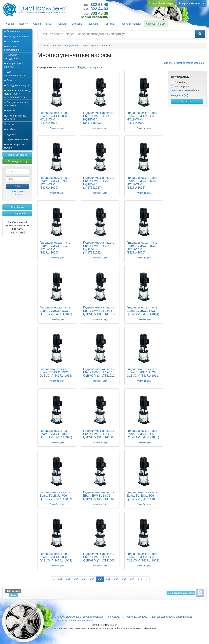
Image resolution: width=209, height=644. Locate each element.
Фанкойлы (10, 129)
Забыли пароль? (17, 192)
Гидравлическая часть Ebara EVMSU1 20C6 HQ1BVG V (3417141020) (142, 247)
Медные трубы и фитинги (14, 146)
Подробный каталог (130, 24)
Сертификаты (17, 214)
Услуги (50, 24)
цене (81, 67)
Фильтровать (187, 101)
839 (124, 579)
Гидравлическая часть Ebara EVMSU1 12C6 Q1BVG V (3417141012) (99, 373)
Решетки (10, 80)
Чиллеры (9, 124)
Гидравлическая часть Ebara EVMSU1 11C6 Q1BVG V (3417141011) (143, 373)
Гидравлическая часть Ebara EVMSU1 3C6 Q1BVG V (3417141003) (99, 557)
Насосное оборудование (12, 57)
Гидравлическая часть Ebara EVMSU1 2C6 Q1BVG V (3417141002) (143, 557)
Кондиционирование (16, 36)
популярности (95, 67)
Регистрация (18, 195)
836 (100, 579)
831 (60, 579)
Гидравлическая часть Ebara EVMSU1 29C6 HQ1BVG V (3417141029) (55, 183)
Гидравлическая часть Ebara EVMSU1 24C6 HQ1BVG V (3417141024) (55, 247)
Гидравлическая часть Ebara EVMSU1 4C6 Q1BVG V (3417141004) (56, 557)
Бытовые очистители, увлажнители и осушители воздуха (17, 94)
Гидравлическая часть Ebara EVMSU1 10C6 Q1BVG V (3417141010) (56, 434)
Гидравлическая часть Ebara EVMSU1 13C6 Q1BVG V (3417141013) (56, 373)
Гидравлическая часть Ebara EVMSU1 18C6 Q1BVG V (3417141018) (56, 311)
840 (132, 579)
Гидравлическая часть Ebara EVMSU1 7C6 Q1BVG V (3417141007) (56, 496)
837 (108, 579)
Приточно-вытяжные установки (15, 117)
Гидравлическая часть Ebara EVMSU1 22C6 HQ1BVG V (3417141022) (98, 247)
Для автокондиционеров (15, 73)
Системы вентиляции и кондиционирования (79, 617)
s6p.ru (13, 595)
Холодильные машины (16, 139)
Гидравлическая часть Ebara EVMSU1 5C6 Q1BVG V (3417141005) (143, 496)
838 (116, 579)
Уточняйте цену (57, 128)
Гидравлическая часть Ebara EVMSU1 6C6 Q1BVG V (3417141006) (99, 496)
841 (140, 579)
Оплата (62, 24)
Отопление (11, 41)
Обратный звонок (17, 155)
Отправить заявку (156, 24)
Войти (18, 186)
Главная (9, 24)
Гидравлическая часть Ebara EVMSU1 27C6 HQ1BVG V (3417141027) (98, 183)
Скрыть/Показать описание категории (184, 63)
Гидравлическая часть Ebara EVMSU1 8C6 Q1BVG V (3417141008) (143, 434)
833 (76, 579)
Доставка (77, 24)
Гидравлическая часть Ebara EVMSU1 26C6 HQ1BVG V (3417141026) (142, 183)
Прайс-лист (93, 24)
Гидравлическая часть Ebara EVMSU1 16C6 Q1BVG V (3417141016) (99, 311)
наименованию (67, 67)
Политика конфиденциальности (75, 620)
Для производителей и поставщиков (172, 617)
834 (84, 579)
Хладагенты (11, 134)
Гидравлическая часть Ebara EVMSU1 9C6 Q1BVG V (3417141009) (99, 434)
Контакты (110, 24)
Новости (23, 24)
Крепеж (9, 111)
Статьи (37, 24)
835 (92, 579)
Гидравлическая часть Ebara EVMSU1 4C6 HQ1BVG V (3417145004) (55, 118)
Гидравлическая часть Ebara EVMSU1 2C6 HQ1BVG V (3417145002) (142, 118)
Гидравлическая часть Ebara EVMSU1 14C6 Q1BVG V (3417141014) (143, 311)
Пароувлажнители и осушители (16, 104)
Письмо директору (17, 161)
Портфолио (17, 207)
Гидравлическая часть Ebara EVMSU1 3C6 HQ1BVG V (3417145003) (98, 118)
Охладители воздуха (17, 85)
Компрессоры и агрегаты (14, 65)
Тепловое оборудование (12, 48)
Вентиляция (12, 31)
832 (68, 579)
